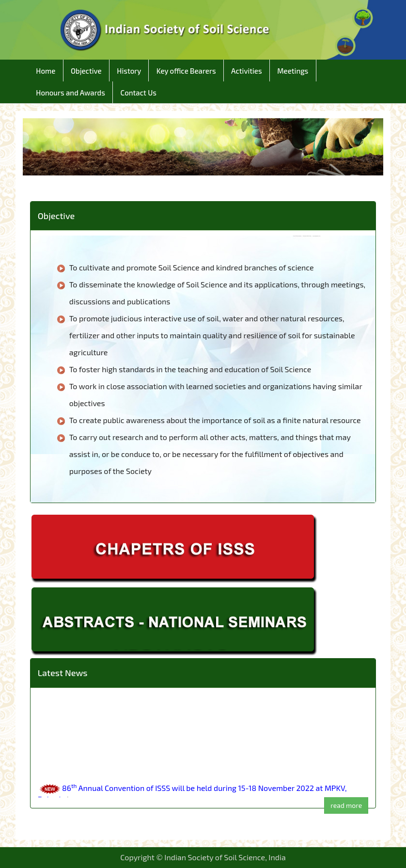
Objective (86, 71)
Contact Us (138, 93)
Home (46, 71)
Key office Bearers (186, 71)
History (129, 71)
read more (346, 805)
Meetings (293, 71)
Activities (247, 71)
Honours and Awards (70, 93)
